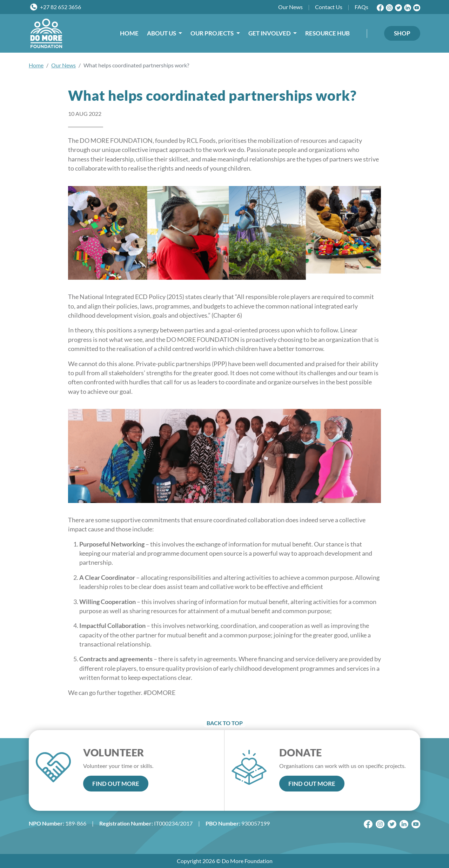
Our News (63, 65)
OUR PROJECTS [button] (213, 33)
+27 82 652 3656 (61, 7)
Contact (329, 7)
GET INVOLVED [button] (270, 33)
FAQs (361, 7)
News (290, 7)
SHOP (402, 33)
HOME (129, 33)
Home (36, 65)
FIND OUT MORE (116, 784)
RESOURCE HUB (327, 33)
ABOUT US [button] (162, 33)
